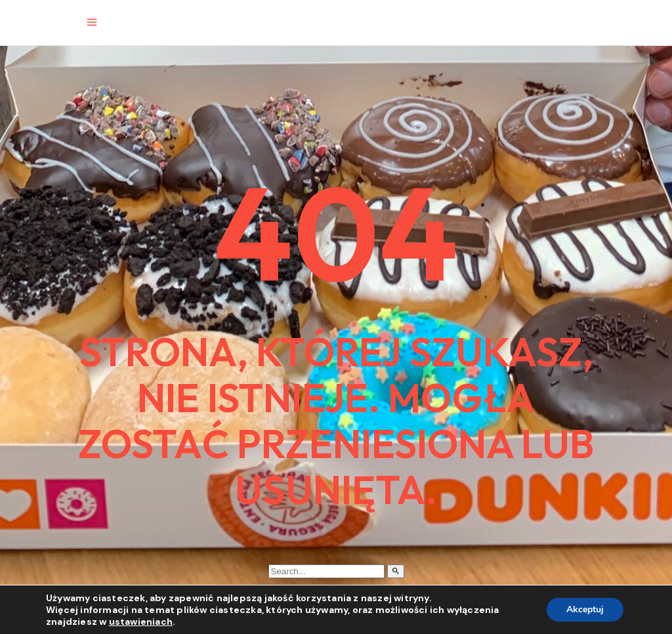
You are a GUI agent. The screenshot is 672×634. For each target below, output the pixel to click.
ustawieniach (141, 622)
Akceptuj (585, 609)
